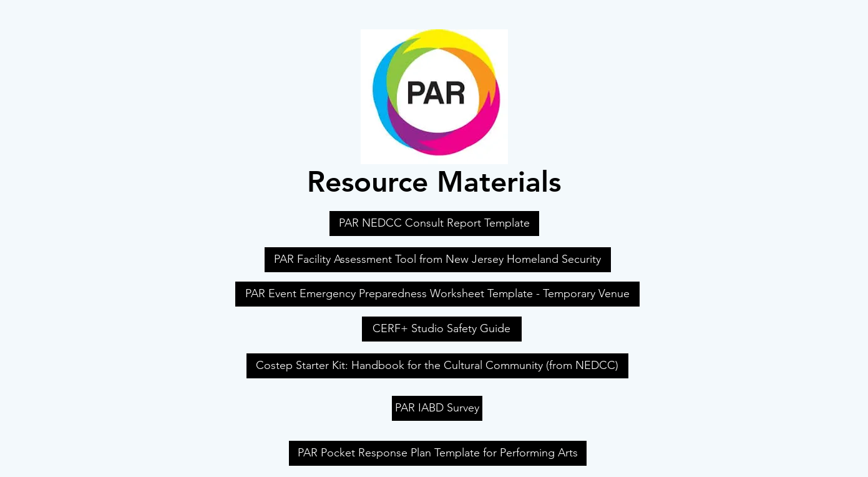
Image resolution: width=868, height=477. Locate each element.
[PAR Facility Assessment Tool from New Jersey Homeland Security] (438, 260)
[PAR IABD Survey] (437, 408)
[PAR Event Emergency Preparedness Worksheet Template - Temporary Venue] (437, 294)
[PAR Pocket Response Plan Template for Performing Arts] (438, 453)
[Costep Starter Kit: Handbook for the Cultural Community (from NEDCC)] (437, 366)
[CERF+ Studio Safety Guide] (442, 329)
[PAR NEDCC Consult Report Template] (434, 224)
